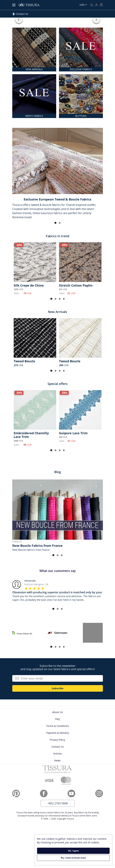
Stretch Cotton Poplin (76, 285)
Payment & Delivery (58, 733)
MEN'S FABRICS (34, 116)
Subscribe (57, 688)
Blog (58, 472)
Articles (58, 754)
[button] (19, 20)
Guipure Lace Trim (73, 433)
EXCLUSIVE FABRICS (81, 69)
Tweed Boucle (24, 361)
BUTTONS (81, 116)
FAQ (57, 719)
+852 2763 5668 (58, 803)
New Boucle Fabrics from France (37, 546)
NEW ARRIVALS (34, 69)
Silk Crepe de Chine (29, 285)
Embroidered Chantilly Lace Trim (31, 435)
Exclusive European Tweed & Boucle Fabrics (57, 199)
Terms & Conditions (58, 726)
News (57, 760)
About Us (57, 712)
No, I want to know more (73, 858)
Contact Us (22, 14)
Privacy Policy (57, 740)
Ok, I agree (73, 851)
